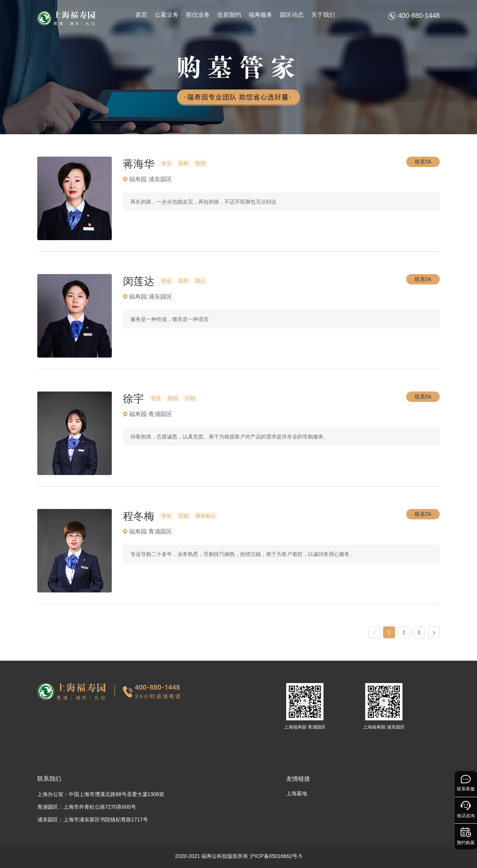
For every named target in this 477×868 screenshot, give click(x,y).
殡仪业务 (198, 15)
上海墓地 (297, 793)
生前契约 (229, 15)
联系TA (423, 162)
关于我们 (323, 15)
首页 (141, 15)
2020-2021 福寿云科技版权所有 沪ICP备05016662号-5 (239, 856)
